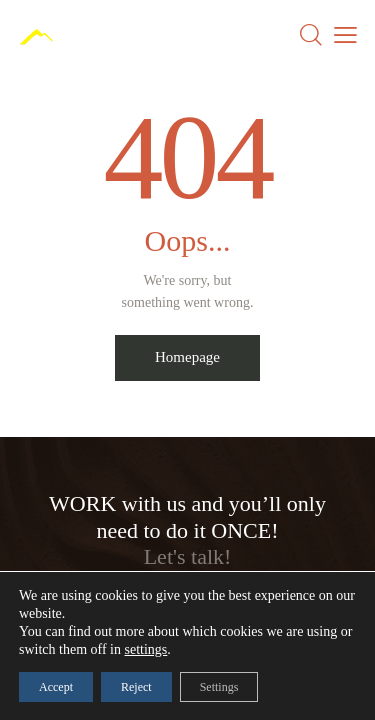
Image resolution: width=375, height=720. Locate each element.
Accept (56, 687)
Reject (136, 687)
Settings (219, 687)
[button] (345, 35)
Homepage (187, 357)
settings (146, 649)
